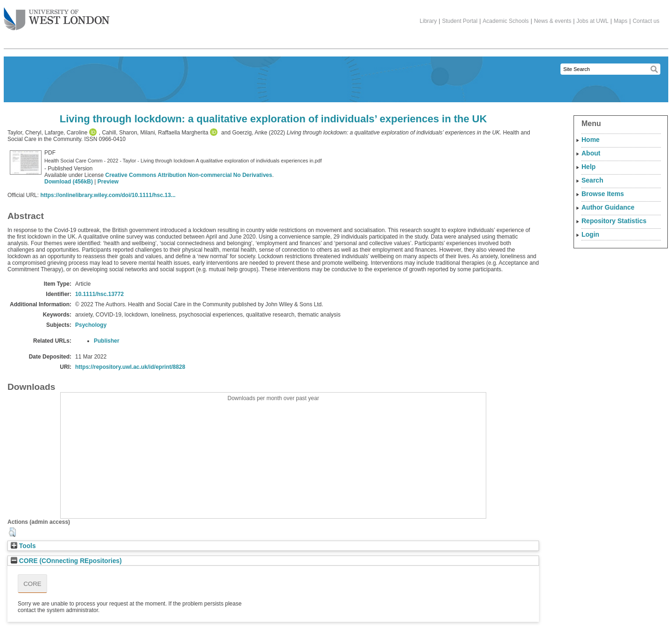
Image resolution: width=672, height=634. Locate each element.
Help (588, 167)
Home (591, 140)
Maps (620, 21)
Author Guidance (608, 207)
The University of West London (57, 15)
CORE (32, 584)
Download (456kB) (69, 182)
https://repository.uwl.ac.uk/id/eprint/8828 (130, 367)
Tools (23, 546)
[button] (12, 532)
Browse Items (603, 194)
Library (428, 21)
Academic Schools (506, 21)
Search (592, 180)
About (591, 153)
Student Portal (460, 21)
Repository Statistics (614, 221)
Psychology (91, 325)
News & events (553, 21)
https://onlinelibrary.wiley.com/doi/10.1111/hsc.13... (108, 195)
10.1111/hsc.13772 (99, 294)
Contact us (646, 21)
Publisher (107, 341)
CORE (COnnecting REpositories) (66, 561)
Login (590, 234)
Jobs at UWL (592, 21)
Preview (108, 182)
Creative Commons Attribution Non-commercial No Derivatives (189, 175)
